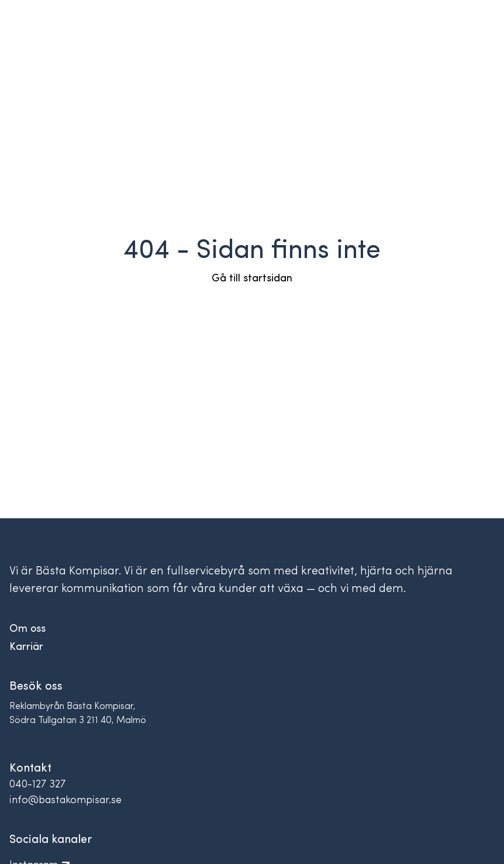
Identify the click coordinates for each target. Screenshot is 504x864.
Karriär (26, 647)
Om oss (27, 629)
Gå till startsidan (252, 279)
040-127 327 (37, 785)
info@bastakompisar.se (65, 801)
